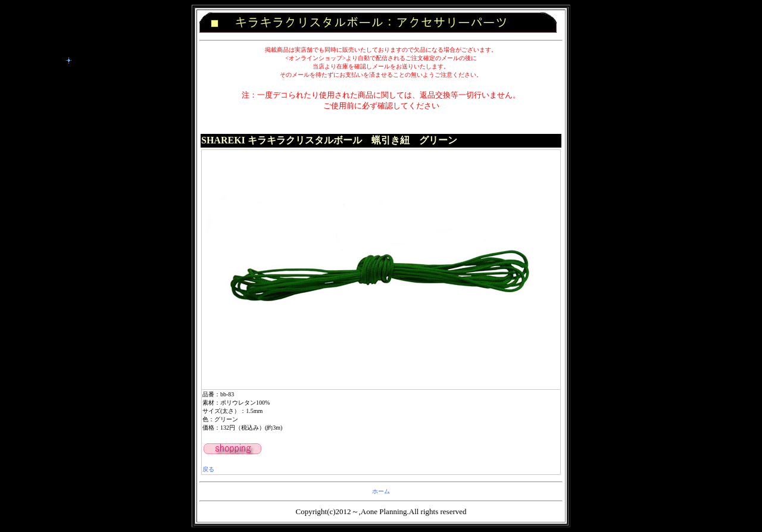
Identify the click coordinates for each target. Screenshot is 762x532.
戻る (208, 469)
